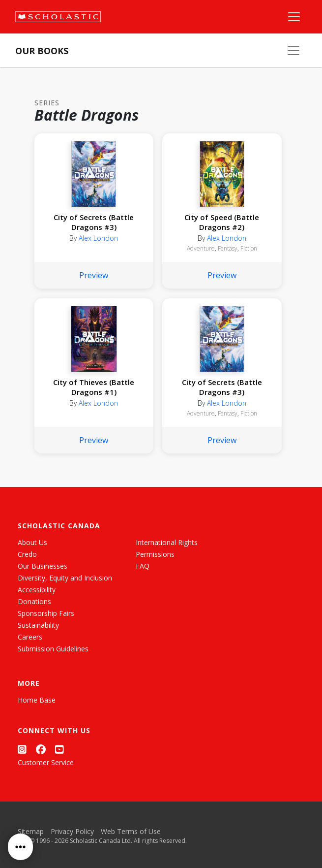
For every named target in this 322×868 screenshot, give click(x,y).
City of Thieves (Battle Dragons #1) (94, 387)
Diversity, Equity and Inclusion (65, 578)
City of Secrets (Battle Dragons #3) (94, 222)
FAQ (143, 566)
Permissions (155, 554)
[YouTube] (59, 749)
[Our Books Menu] (293, 51)
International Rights (167, 542)
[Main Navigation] (294, 17)
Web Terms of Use (131, 831)
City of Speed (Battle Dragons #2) (222, 222)
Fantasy (228, 248)
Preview (94, 275)
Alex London (98, 238)
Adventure (201, 248)
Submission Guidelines (53, 649)
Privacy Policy (72, 831)
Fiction (249, 248)
